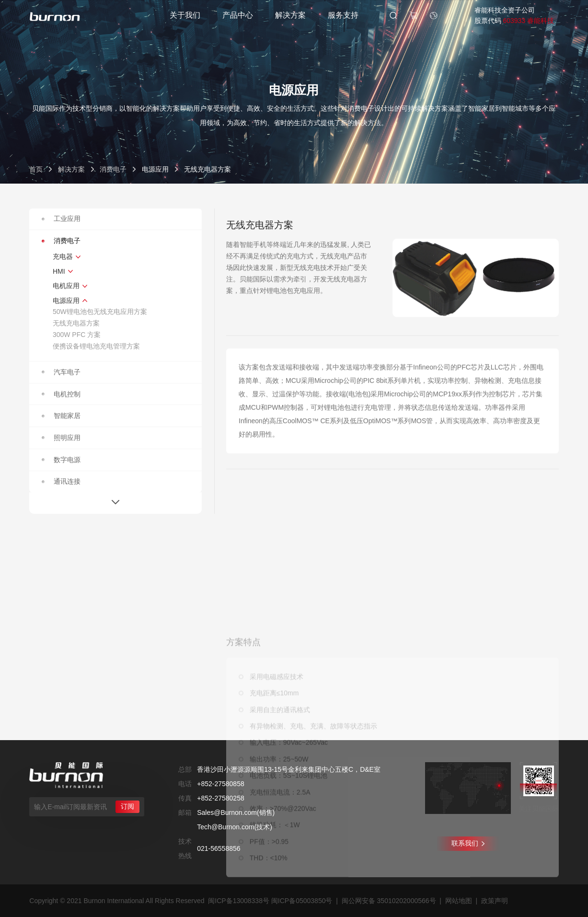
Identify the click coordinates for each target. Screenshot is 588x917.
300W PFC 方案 (77, 335)
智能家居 (61, 416)
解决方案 (290, 15)
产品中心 (238, 15)
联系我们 (468, 843)
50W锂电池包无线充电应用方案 (100, 312)
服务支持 (343, 15)
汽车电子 (61, 372)
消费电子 (113, 169)
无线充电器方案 (76, 323)
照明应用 (61, 438)
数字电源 (61, 460)
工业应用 (61, 219)
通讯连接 (61, 481)
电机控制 (61, 394)
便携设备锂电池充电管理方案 (96, 346)
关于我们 (185, 15)
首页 (36, 169)
